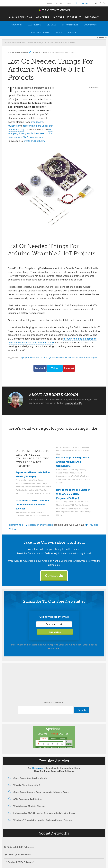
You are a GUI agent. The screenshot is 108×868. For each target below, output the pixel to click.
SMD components (33, 137)
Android (73, 32)
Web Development (40, 32)
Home (49, 3)
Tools (69, 3)
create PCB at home (35, 141)
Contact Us (83, 3)
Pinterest (69, 368)
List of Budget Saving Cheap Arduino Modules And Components (73, 462)
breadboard (37, 122)
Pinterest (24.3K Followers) (19, 847)
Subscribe (55, 632)
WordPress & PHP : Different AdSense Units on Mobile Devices (33, 505)
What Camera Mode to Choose (29, 806)
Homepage (38, 768)
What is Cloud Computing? (27, 785)
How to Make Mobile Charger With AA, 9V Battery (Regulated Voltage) (73, 494)
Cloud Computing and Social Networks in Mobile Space (41, 792)
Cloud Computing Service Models (30, 778)
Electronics (34, 25)
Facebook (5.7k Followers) (19, 862)
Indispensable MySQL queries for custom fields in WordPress (44, 813)
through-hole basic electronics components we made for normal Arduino (52, 341)
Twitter (55, 368)
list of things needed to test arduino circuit (59, 357)
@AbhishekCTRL (74, 403)
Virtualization (70, 25)
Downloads (90, 25)
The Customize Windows (54, 10)
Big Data (51, 25)
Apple (59, 32)
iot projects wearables (29, 357)
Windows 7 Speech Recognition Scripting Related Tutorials (43, 820)
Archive (59, 3)
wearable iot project (88, 357)
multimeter (14, 126)
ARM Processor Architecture (28, 799)
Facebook (40, 368)
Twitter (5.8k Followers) (18, 855)
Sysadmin (17, 25)
